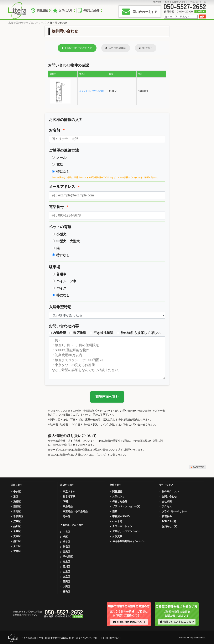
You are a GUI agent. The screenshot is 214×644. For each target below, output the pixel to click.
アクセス (167, 506)
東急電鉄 (68, 506)
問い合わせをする (145, 12)
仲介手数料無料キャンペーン (129, 541)
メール (61, 158)
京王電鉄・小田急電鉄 (75, 511)
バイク (61, 288)
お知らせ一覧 (169, 526)
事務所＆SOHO (121, 516)
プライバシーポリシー (174, 511)
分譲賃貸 (117, 536)
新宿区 (17, 506)
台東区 (17, 531)
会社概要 (167, 502)
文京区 (17, 536)
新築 (115, 511)
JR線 (66, 502)
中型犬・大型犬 (68, 241)
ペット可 (117, 521)
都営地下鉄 (69, 497)
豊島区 (17, 551)
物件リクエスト (171, 492)
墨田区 (17, 541)
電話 (60, 165)
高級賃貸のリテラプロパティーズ (27, 23)
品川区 (17, 526)
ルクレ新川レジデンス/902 (92, 91)
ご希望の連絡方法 (64, 150)
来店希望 (78, 333)
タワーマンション (122, 526)
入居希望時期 (60, 307)
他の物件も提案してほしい (139, 333)
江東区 (17, 521)
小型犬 (61, 234)
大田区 (17, 546)
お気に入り (72, 10)
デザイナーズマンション (126, 531)
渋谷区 (17, 502)
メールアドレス (64, 187)
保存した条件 (101, 10)
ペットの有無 (60, 227)
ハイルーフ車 (66, 281)
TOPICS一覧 (169, 521)
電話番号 (59, 207)
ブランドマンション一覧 (126, 506)
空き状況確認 (101, 333)
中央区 (17, 492)
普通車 (61, 274)
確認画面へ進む (107, 397)
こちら (101, 455)
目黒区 (17, 511)
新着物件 (167, 516)
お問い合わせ (169, 497)
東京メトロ (69, 492)
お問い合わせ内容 (64, 326)
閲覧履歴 (46, 10)
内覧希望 (57, 333)
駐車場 (54, 267)
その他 (67, 516)
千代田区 (18, 516)
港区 (16, 497)
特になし (63, 172)
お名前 (57, 130)
